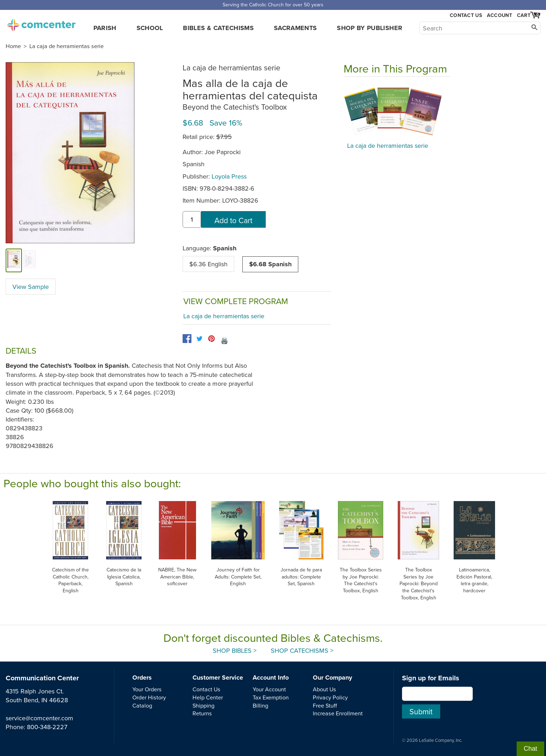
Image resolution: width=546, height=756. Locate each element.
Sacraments (295, 28)
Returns (202, 713)
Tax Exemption (271, 697)
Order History (149, 697)
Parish (105, 28)
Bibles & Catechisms (218, 28)
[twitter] (199, 339)
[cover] (14, 260)
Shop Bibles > (235, 650)
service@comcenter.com (39, 718)
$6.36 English (208, 264)
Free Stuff (325, 705)
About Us (324, 689)
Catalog (142, 705)
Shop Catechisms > (302, 650)
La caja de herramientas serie (67, 46)
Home (13, 46)
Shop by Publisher (370, 28)
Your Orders (147, 689)
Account (499, 15)
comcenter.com (41, 23)
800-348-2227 (47, 727)
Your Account (269, 689)
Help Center (208, 697)
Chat (530, 749)
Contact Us (466, 15)
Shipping (203, 705)
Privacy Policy (330, 697)
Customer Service (218, 678)
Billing (260, 705)
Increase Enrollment (338, 713)
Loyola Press (229, 176)
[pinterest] (211, 339)
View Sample (31, 287)
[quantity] (192, 219)
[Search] (480, 28)
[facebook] (187, 339)
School (150, 28)
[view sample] (30, 260)
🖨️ (224, 340)
